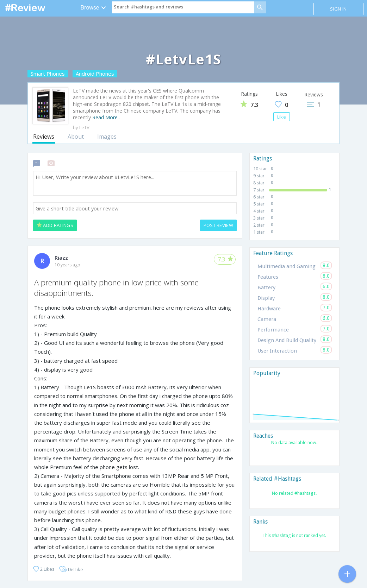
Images (107, 137)
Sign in (338, 9)
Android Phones (95, 74)
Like (282, 117)
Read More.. (106, 117)
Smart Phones (48, 74)
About (76, 137)
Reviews (44, 137)
